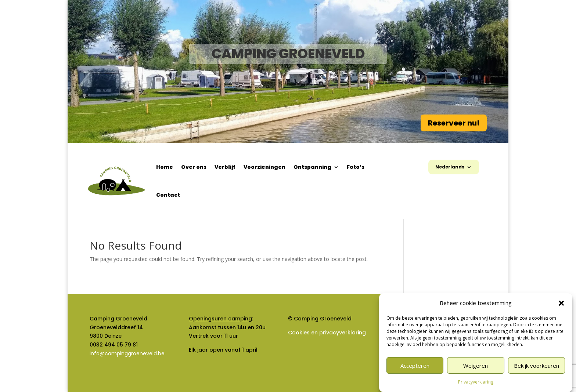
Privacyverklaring (476, 382)
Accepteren (415, 366)
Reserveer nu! (454, 123)
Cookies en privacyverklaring (327, 333)
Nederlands (450, 167)
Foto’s (356, 167)
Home (165, 167)
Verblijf (225, 167)
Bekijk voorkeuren (537, 366)
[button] (561, 303)
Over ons (194, 167)
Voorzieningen (264, 167)
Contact (168, 195)
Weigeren (476, 366)
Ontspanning (312, 167)
